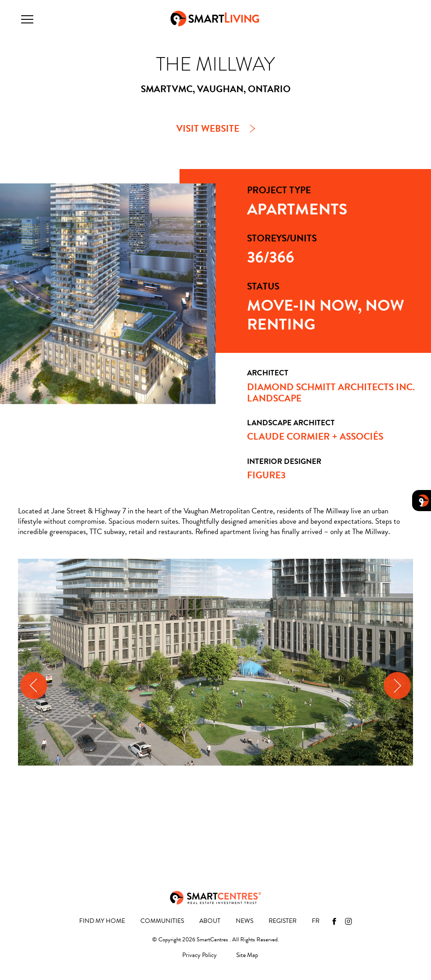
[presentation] (34, 686)
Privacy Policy (200, 955)
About (210, 921)
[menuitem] (316, 921)
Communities (162, 921)
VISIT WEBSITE (208, 129)
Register (283, 921)
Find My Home (102, 921)
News (245, 921)
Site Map (247, 955)
